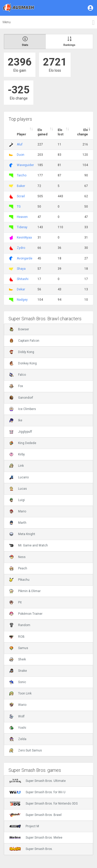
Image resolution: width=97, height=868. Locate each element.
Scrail (21, 196)
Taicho (22, 175)
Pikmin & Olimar (25, 591)
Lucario (19, 477)
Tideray (22, 227)
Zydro (21, 248)
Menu (7, 22)
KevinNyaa (24, 238)
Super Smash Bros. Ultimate (38, 781)
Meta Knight (22, 534)
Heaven (22, 217)
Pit (16, 602)
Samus (19, 648)
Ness (17, 557)
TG (19, 207)
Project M (24, 826)
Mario (18, 511)
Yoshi (18, 728)
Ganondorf (21, 398)
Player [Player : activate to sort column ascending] (21, 134)
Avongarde (25, 258)
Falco (18, 375)
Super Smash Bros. (31, 849)
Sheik (18, 659)
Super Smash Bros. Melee (36, 838)
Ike (16, 420)
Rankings (69, 41)
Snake (18, 671)
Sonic (18, 682)
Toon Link (20, 693)
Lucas (18, 489)
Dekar (21, 289)
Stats (25, 41)
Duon (21, 155)
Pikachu (19, 580)
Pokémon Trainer (26, 614)
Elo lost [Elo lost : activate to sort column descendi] (61, 132)
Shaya (21, 269)
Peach (18, 568)
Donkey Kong (23, 363)
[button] (91, 8)
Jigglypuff (21, 432)
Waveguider (25, 165)
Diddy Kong (22, 352)
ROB (17, 637)
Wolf (17, 716)
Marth (18, 523)
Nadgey (22, 300)
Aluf (20, 144)
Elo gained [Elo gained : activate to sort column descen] (42, 132)
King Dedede (23, 443)
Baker (21, 186)
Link (17, 466)
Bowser (19, 329)
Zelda (18, 739)
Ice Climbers (23, 409)
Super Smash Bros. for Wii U (37, 792)
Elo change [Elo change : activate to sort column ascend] (83, 132)
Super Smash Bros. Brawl (35, 815)
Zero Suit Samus (26, 750)
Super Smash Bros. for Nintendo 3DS (43, 804)
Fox (16, 386)
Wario (18, 705)
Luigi (17, 500)
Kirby (17, 454)
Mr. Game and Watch (29, 545)
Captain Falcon (24, 341)
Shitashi (23, 279)
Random (20, 625)
